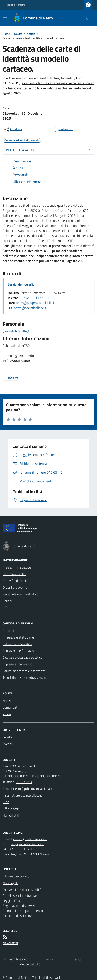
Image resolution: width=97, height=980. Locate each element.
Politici (7, 601)
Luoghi (7, 737)
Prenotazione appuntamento (23, 911)
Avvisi (7, 714)
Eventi (7, 744)
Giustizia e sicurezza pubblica (22, 657)
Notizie (31, 34)
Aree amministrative (17, 567)
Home (6, 34)
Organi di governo (15, 587)
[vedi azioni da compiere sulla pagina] (62, 129)
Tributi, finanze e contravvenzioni (25, 678)
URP (6, 802)
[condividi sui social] (13, 129)
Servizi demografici (21, 284)
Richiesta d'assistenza (18, 916)
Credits (77, 959)
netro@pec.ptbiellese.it (30, 308)
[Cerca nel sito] (84, 18)
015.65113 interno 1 (34, 298)
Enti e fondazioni (14, 581)
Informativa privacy (16, 876)
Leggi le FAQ (11, 901)
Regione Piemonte (16, 5)
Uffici (6, 607)
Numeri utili (11, 815)
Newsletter (10, 943)
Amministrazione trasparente (23, 896)
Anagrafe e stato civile (18, 637)
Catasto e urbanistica (17, 644)
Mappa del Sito (30, 964)
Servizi (50, 959)
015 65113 (24, 782)
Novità (18, 34)
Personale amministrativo (20, 594)
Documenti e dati (14, 574)
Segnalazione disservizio (19, 906)
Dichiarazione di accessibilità (22, 890)
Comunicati (10, 707)
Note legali (10, 883)
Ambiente (9, 631)
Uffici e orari (11, 809)
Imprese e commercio (17, 664)
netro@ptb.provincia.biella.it (36, 303)
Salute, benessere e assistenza (24, 671)
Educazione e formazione (20, 651)
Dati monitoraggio (15, 959)
